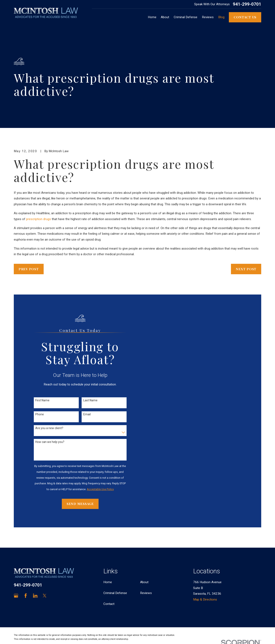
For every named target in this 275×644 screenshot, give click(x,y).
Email (87, 414)
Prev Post (29, 269)
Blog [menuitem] (221, 17)
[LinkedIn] (35, 596)
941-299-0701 (247, 4)
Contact (109, 604)
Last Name (90, 400)
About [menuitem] (165, 17)
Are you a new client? (49, 428)
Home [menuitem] (152, 17)
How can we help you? (50, 442)
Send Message (80, 504)
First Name (42, 400)
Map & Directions (205, 599)
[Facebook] (26, 596)
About (144, 582)
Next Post (246, 269)
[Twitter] (45, 596)
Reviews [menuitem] (208, 17)
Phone (40, 414)
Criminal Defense (115, 593)
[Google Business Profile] (16, 596)
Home (108, 582)
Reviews (146, 593)
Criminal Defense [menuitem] (186, 17)
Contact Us (245, 17)
